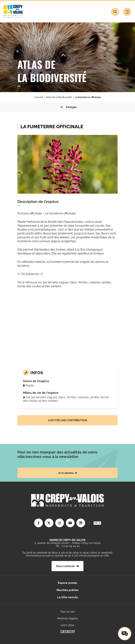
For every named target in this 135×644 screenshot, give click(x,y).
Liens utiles (68, 625)
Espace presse (67, 583)
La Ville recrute (68, 597)
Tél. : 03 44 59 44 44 (68, 546)
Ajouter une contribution (67, 420)
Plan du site (68, 612)
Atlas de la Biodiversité (59, 97)
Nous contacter (67, 566)
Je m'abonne (67, 473)
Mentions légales (68, 618)
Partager (68, 107)
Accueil (39, 97)
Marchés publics (67, 590)
